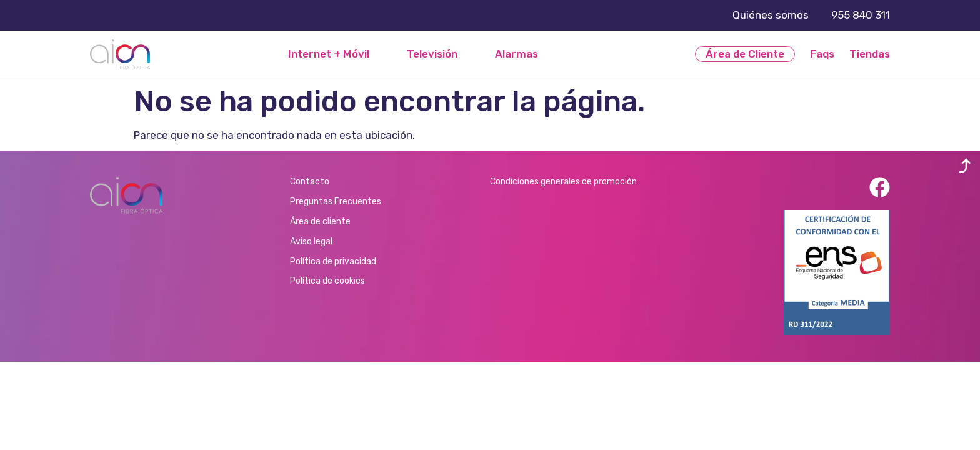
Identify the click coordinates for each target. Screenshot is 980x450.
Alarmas (517, 54)
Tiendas (870, 54)
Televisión (432, 54)
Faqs (822, 54)
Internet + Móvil (329, 54)
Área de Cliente (745, 54)
